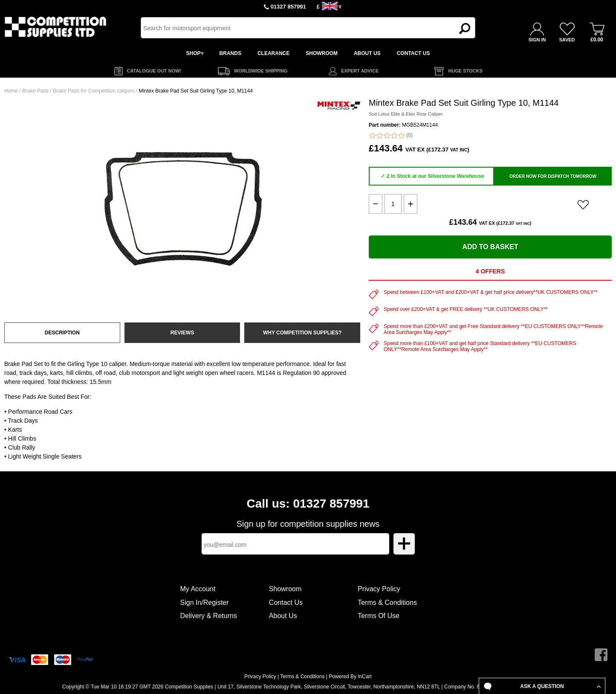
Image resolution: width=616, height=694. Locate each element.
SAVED (567, 40)
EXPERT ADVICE (360, 71)
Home (11, 91)
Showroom (285, 589)
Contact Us (286, 603)
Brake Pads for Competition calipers (94, 91)
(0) (391, 135)
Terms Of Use (379, 616)
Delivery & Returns (209, 616)
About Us (283, 616)
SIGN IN (537, 40)
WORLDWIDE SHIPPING (261, 71)
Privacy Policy (379, 589)
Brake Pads (35, 91)
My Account (198, 589)
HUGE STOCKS (465, 71)
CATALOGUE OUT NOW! (154, 71)
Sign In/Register (205, 603)
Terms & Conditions (387, 603)
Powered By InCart (350, 677)
